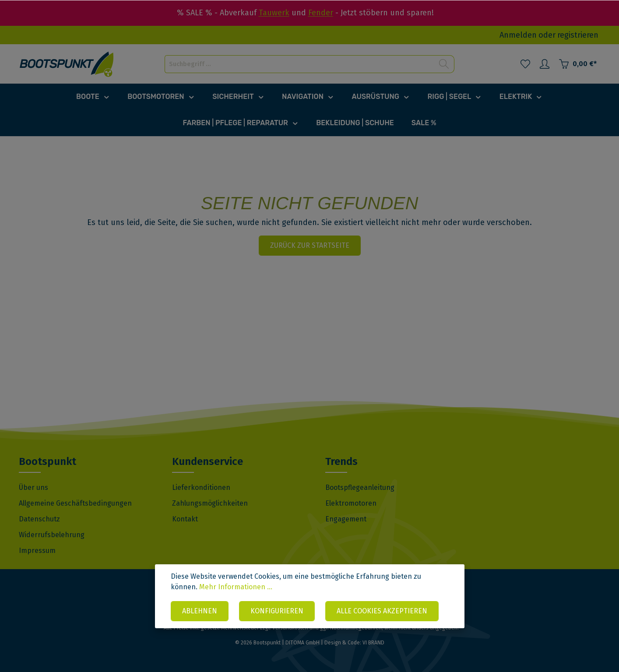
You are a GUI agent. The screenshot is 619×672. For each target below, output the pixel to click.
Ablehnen (200, 611)
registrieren (578, 35)
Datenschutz (39, 519)
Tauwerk (274, 13)
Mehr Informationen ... (236, 587)
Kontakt (185, 519)
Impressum (37, 551)
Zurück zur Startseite (310, 245)
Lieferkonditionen (201, 487)
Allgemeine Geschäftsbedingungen (75, 503)
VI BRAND (373, 643)
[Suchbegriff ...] (299, 64)
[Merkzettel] (525, 64)
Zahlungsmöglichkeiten (210, 503)
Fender (321, 13)
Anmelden (518, 35)
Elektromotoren (351, 503)
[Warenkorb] (578, 64)
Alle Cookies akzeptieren (382, 611)
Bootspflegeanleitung (360, 487)
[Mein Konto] (545, 64)
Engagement (346, 519)
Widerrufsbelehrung (52, 535)
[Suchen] (444, 64)
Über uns (33, 487)
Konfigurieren (277, 611)
